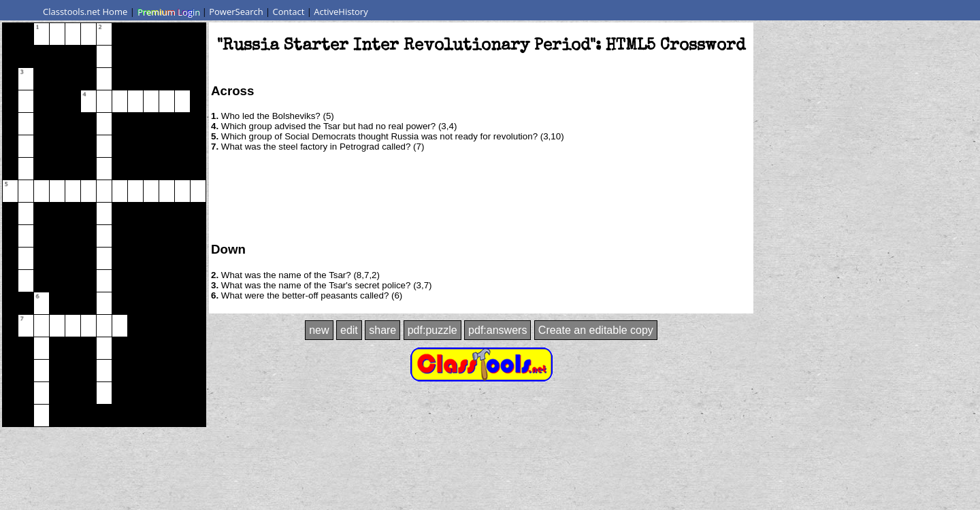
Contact (289, 12)
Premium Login (168, 12)
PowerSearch (236, 12)
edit (349, 330)
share (382, 330)
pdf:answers (497, 330)
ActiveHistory (341, 12)
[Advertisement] (481, 196)
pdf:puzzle (432, 330)
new (319, 330)
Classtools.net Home (85, 12)
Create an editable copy (596, 330)
